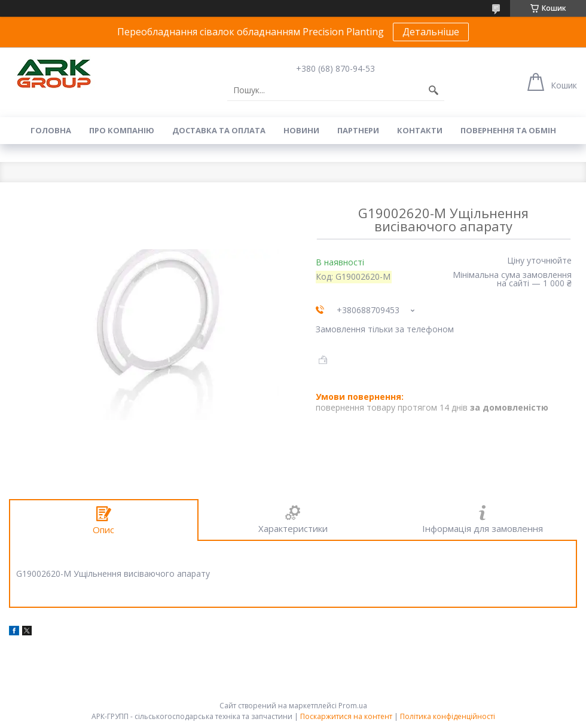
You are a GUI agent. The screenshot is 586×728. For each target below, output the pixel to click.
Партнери (358, 130)
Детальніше (431, 32)
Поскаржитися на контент (346, 716)
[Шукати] (434, 90)
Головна (51, 130)
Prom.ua (353, 706)
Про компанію (122, 130)
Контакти (420, 130)
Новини (301, 130)
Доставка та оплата (219, 130)
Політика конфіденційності (448, 716)
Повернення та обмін (508, 130)
